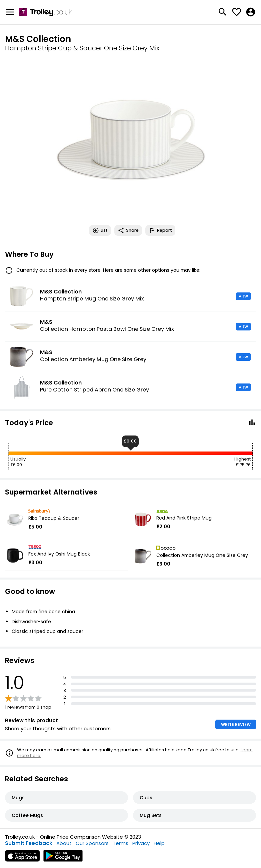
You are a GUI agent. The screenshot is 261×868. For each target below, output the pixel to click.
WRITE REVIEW (236, 724)
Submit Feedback (29, 843)
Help (159, 843)
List (100, 230)
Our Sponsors (92, 843)
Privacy (141, 843)
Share (128, 230)
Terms (120, 843)
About (64, 843)
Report (160, 230)
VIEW (243, 296)
